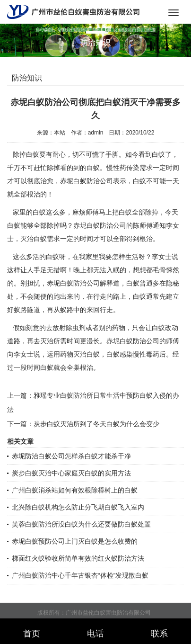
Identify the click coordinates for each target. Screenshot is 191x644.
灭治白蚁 (87, 354)
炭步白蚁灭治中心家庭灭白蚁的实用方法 (71, 473)
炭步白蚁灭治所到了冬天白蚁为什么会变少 (96, 424)
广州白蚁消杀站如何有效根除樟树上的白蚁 (75, 490)
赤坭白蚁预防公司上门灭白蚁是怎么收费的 (75, 541)
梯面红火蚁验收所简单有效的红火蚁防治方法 (78, 558)
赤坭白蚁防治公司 (87, 181)
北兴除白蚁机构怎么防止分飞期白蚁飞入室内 (78, 507)
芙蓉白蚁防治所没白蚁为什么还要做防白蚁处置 (81, 524)
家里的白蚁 (29, 212)
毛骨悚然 (166, 270)
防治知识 (27, 78)
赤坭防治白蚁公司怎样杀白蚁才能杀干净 (71, 456)
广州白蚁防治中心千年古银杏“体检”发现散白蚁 (80, 575)
